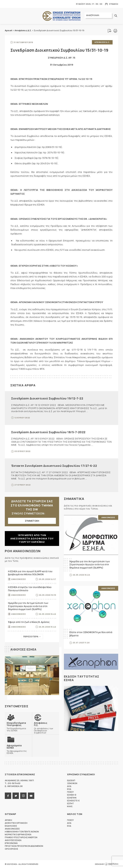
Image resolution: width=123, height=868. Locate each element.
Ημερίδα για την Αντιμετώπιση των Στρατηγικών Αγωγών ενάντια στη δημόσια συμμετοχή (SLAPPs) (28, 606)
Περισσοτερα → (32, 636)
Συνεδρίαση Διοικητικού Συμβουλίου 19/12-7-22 (47, 398)
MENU (7, 4)
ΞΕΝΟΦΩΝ (72, 783)
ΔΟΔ (69, 786)
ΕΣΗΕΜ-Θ (72, 795)
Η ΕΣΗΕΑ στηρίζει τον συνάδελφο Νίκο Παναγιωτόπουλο (30, 589)
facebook (8, 796)
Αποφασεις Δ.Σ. (102, 42)
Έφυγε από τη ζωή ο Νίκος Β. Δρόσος (29, 622)
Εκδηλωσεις (11, 826)
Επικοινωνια (11, 843)
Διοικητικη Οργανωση (16, 823)
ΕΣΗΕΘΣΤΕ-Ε (73, 800)
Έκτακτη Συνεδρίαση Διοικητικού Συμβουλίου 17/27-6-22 (54, 466)
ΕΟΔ (69, 789)
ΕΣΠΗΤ (70, 803)
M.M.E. (70, 806)
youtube (31, 796)
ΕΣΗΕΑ (61, 16)
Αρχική (9, 30)
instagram (23, 796)
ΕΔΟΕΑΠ (71, 780)
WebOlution (111, 864)
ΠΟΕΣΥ (70, 792)
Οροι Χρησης (11, 849)
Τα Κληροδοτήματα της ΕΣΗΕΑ (18, 726)
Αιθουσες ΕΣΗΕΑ (23, 649)
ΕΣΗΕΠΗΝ (72, 798)
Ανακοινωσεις (18, 579)
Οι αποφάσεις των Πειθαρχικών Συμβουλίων (46, 728)
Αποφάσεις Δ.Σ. (23, 30)
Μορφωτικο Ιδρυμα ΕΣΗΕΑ (18, 834)
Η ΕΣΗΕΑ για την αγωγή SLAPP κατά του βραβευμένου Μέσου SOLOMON (30, 573)
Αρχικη (8, 820)
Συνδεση (114, 4)
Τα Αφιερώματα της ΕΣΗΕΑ (18, 749)
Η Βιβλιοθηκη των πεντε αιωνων (22, 831)
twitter (16, 796)
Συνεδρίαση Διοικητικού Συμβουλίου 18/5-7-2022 (48, 432)
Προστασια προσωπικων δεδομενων (24, 846)
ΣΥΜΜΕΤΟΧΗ (32, 521)
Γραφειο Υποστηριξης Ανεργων (21, 837)
